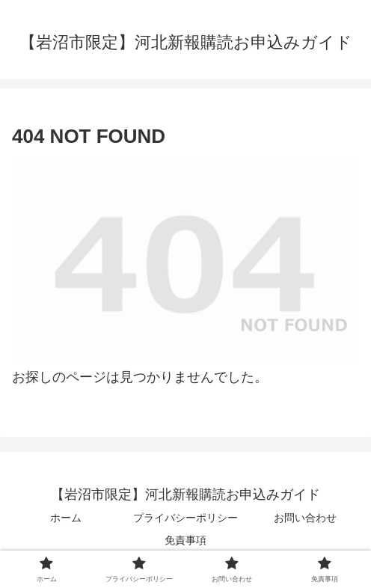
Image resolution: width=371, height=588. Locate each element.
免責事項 (185, 540)
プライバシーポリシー (185, 518)
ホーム (66, 518)
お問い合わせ (305, 518)
